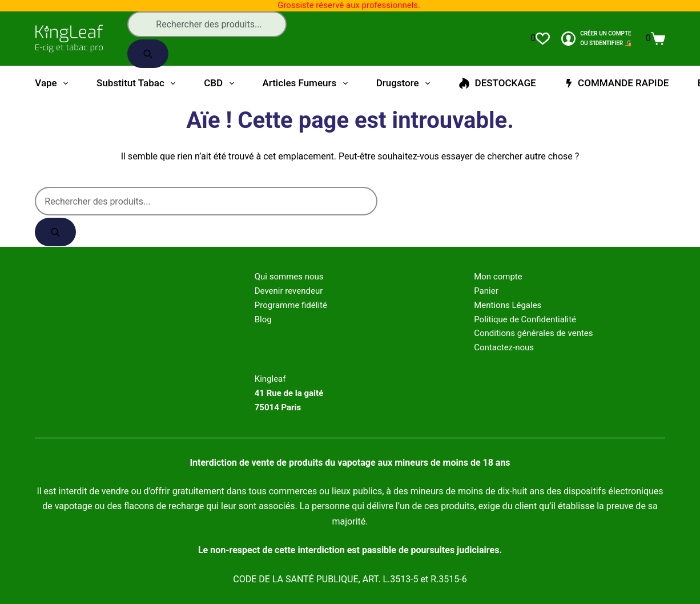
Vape (54, 83)
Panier (486, 291)
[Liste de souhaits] (540, 38)
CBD (221, 83)
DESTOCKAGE (497, 83)
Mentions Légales (508, 305)
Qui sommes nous (289, 277)
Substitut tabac (138, 83)
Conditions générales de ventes (533, 333)
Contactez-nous (504, 347)
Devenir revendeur (289, 291)
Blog (263, 319)
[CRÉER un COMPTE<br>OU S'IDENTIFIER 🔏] (596, 39)
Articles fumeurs (307, 83)
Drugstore (405, 83)
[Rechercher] (148, 54)
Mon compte (498, 277)
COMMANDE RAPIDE (617, 83)
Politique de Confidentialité (525, 319)
